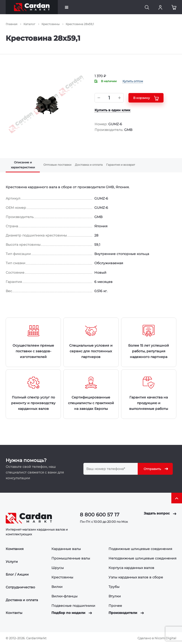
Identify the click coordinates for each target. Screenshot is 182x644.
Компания (15, 549)
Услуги (12, 562)
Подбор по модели (72, 613)
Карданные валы (66, 549)
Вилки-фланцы (64, 596)
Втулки (115, 596)
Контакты (14, 613)
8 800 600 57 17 (100, 515)
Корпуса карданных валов (131, 568)
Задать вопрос (160, 513)
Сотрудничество (20, 587)
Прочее (115, 606)
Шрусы (58, 568)
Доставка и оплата (22, 600)
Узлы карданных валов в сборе (136, 577)
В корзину (146, 98)
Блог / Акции (17, 574)
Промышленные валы (71, 558)
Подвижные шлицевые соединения (140, 549)
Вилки (57, 587)
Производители (126, 613)
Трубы (114, 587)
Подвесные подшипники (73, 606)
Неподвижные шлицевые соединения (142, 558)
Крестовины (62, 577)
